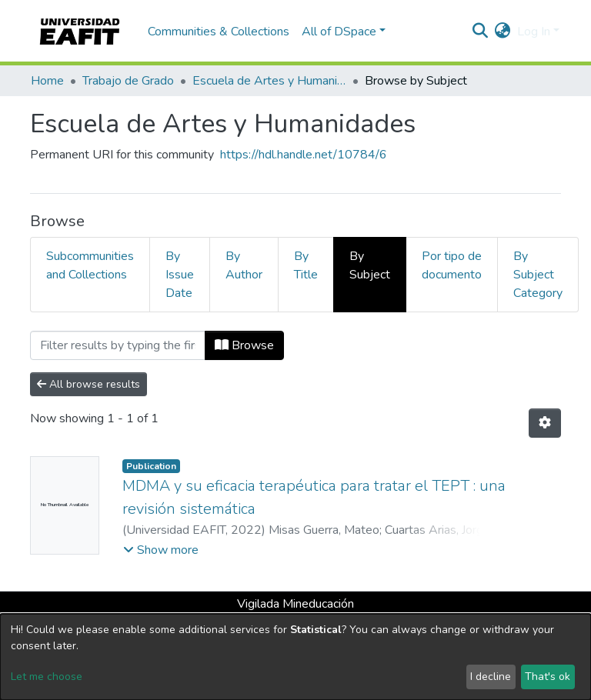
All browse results (88, 384)
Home (47, 81)
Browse (244, 345)
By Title (306, 265)
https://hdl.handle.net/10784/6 (304, 155)
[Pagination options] (545, 423)
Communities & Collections (219, 32)
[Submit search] (481, 32)
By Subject (370, 265)
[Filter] (118, 345)
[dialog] (295, 657)
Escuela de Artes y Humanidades (269, 81)
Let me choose (47, 677)
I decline (491, 677)
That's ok (548, 677)
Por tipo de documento (452, 265)
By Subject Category (538, 275)
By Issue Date (180, 275)
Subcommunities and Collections (90, 265)
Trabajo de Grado (128, 81)
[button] (503, 32)
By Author (244, 265)
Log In (534, 32)
